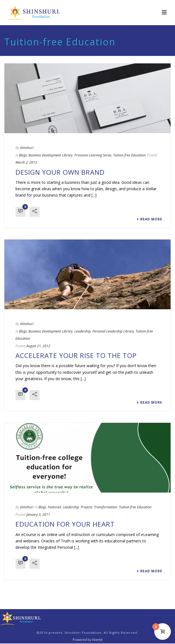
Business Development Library (51, 155)
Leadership (83, 331)
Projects (87, 507)
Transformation (106, 507)
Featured (54, 507)
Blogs (23, 155)
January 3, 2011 (38, 515)
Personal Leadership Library (113, 331)
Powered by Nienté (88, 640)
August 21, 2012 (38, 346)
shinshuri (27, 148)
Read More (149, 219)
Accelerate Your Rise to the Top (76, 355)
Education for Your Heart (65, 524)
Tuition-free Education (129, 155)
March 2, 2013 (26, 162)
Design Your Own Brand (60, 172)
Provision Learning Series (93, 155)
